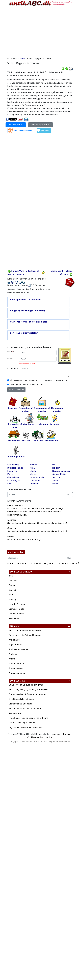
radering (13, 599)
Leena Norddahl (15, 505)
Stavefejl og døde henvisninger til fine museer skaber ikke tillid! (37, 523)
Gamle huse (13, 477)
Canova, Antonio (17, 614)
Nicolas (11, 536)
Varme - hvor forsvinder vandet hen (25, 709)
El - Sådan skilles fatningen (22, 699)
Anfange (13, 659)
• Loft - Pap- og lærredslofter (23, 333)
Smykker (57, 477)
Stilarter (56, 481)
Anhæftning (14, 640)
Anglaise (13, 654)
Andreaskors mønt (17, 673)
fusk (11, 576)
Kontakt (67, 734)
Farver (10, 474)
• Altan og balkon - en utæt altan (25, 300)
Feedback (45, 130)
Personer (34, 484)
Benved (12, 590)
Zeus (11, 595)
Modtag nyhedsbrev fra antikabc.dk (26, 385)
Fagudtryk (12, 471)
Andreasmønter (16, 668)
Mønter (33, 474)
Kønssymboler (16, 713)
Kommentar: (12, 368)
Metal (33, 468)
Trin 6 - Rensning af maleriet (22, 723)
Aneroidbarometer (17, 664)
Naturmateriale (37, 477)
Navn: (11, 352)
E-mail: (11, 358)
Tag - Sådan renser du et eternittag (25, 727)
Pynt (55, 465)
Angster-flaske (16, 645)
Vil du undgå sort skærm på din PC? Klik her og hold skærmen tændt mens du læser (35, 74)
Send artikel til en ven (23, 130)
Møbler (33, 471)
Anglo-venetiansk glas (19, 649)
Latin (10, 484)
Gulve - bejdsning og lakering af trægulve (28, 690)
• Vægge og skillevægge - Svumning (27, 311)
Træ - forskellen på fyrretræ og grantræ (27, 694)
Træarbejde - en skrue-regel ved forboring (28, 718)
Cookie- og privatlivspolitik (40, 737)
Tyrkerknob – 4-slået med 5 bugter (25, 635)
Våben (55, 484)
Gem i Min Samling (16, 125)
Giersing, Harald (16, 609)
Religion (56, 468)
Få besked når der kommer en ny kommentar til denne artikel (38, 380)
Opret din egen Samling (40, 125)
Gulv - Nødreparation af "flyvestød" (25, 630)
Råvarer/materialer (61, 471)
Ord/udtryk (35, 481)
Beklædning (13, 465)
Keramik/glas (14, 481)
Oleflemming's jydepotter (20, 704)
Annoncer (57, 734)
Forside (21, 59)
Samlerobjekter (60, 474)
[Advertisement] (30, 31)
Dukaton (13, 581)
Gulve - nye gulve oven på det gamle (26, 685)
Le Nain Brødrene (17, 604)
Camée (12, 585)
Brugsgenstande (15, 468)
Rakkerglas (14, 618)
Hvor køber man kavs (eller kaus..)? (24, 540)
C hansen (12, 520)
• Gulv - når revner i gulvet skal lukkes (28, 322)
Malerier (34, 465)
